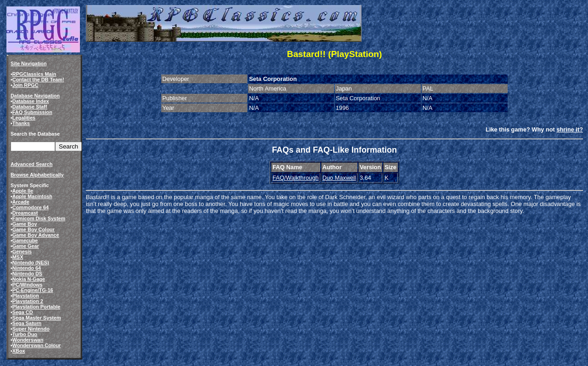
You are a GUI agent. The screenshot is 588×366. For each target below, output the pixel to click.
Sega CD (23, 312)
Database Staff (30, 107)
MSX (18, 257)
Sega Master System (37, 318)
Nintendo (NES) (31, 263)
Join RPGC (25, 85)
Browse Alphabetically (37, 175)
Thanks (21, 123)
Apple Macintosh (32, 196)
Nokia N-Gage (29, 279)
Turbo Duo (25, 334)
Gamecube (25, 240)
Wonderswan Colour (37, 345)
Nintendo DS (27, 274)
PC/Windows (28, 285)
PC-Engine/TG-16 (33, 290)
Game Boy (25, 224)
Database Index (31, 101)
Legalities (24, 118)
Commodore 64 (31, 207)
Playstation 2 (28, 301)
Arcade (21, 202)
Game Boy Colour (34, 229)
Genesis (22, 252)
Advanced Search (31, 164)
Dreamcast (25, 213)
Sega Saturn (27, 323)
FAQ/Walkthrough (296, 178)
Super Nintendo (31, 329)
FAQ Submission (32, 112)
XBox (19, 351)
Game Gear (26, 246)
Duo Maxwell (339, 178)
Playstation (26, 296)
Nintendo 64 (27, 268)
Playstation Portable (37, 307)
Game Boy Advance (36, 235)
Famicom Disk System (39, 218)
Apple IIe (23, 191)
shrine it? (570, 129)
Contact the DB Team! (38, 80)
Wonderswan (28, 340)
